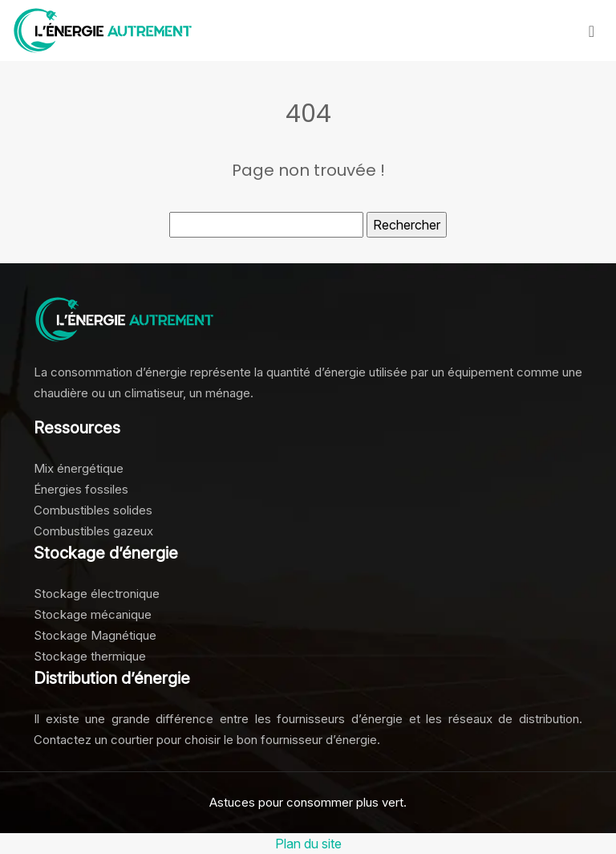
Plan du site (308, 844)
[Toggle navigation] (592, 31)
